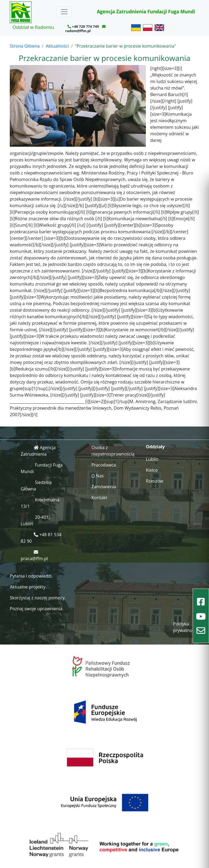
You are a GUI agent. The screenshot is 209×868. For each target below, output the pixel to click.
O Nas (98, 476)
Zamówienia (104, 487)
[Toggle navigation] (64, 12)
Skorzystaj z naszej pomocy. (38, 598)
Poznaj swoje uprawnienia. (37, 609)
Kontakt (99, 498)
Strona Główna (25, 46)
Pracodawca (104, 465)
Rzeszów (155, 481)
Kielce (152, 470)
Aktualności (57, 46)
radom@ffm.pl (78, 31)
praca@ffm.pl (34, 559)
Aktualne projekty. (28, 587)
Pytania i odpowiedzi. (31, 576)
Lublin (152, 459)
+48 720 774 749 (85, 26)
